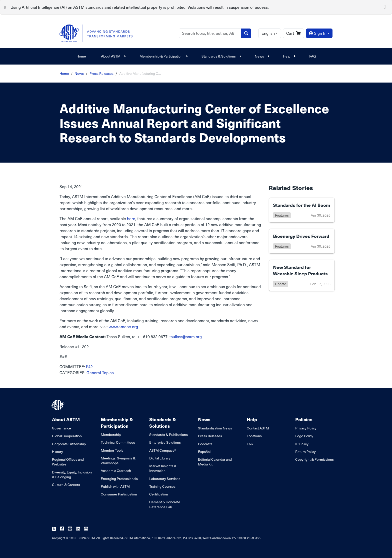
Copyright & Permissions (314, 459)
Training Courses (162, 486)
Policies (304, 419)
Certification (159, 494)
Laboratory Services (165, 479)
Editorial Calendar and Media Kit (215, 462)
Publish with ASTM (115, 486)
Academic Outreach (116, 471)
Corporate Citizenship (69, 444)
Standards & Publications (168, 435)
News (261, 56)
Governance (61, 428)
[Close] (385, 6)
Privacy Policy (306, 428)
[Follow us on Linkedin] (78, 529)
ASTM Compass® (163, 450)
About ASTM (113, 56)
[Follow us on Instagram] (86, 529)
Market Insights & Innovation (163, 468)
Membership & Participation (163, 56)
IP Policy (302, 444)
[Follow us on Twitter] (54, 529)
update (281, 284)
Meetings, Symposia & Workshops (118, 460)
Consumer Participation (119, 494)
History (57, 452)
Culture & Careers (66, 485)
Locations (254, 436)
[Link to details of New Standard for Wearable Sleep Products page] (302, 275)
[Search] (210, 33)
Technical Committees (118, 442)
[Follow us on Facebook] (62, 529)
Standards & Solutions (221, 56)
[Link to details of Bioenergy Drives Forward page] (302, 241)
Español (204, 452)
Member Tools (112, 450)
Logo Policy (304, 436)
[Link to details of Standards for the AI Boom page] (302, 210)
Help (289, 56)
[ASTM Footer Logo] (58, 405)
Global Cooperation (67, 436)
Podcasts (205, 444)
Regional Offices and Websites (68, 462)
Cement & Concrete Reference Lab (165, 504)
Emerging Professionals (119, 479)
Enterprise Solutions (165, 442)
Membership (111, 435)
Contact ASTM (258, 428)
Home (81, 56)
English (268, 33)
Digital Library (160, 458)
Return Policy (305, 452)
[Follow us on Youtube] (70, 529)
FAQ (312, 56)
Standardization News (215, 428)
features (282, 215)
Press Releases (101, 73)
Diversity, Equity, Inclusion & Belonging (72, 474)
